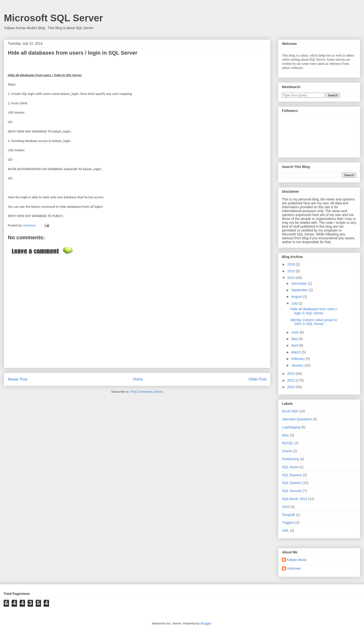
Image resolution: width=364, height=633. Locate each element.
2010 (292, 387)
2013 (292, 374)
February (298, 359)
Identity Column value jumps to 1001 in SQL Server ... (314, 322)
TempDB (289, 515)
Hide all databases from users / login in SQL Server (314, 311)
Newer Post (18, 379)
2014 (292, 278)
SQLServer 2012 (295, 499)
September (300, 290)
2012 (292, 380)
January (298, 365)
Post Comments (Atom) (147, 392)
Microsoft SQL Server (53, 18)
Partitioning (290, 459)
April (295, 345)
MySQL (288, 443)
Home (138, 379)
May (295, 339)
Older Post (257, 379)
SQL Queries (292, 483)
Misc (285, 435)
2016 (292, 264)
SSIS (286, 507)
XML (285, 531)
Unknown (294, 568)
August (297, 297)
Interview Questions (297, 419)
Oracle (287, 451)
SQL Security (292, 491)
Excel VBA (290, 411)
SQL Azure (290, 467)
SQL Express (292, 475)
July (295, 303)
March (296, 352)
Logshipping (291, 427)
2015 (292, 271)
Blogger (206, 623)
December (299, 283)
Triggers (288, 523)
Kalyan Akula (297, 560)
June (295, 332)
